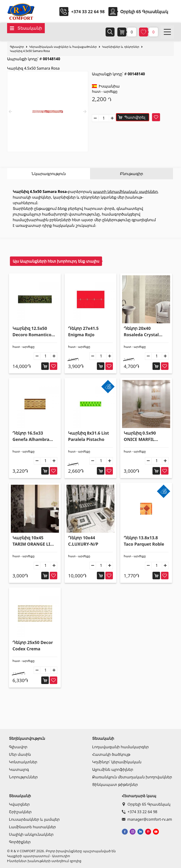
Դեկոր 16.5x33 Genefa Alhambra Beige (31, 436)
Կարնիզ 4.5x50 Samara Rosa (30, 51)
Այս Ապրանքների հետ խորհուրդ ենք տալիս (56, 261)
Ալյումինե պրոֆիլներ (113, 769)
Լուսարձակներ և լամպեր (34, 819)
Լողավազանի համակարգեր (120, 747)
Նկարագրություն (49, 174)
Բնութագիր (132, 174)
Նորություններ (23, 777)
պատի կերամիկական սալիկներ (125, 192)
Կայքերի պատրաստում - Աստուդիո (39, 856)
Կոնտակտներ (23, 762)
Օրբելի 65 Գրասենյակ (146, 804)
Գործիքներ (20, 842)
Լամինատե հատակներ (32, 827)
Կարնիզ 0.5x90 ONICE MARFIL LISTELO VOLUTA (141, 436)
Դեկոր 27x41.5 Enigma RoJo (83, 331)
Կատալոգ (19, 769)
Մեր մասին (20, 754)
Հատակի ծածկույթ (111, 754)
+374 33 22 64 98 (88, 12)
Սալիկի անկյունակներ (31, 834)
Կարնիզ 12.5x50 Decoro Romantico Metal (32, 332)
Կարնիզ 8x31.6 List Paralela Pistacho (88, 436)
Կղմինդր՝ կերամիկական (117, 762)
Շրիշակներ (20, 812)
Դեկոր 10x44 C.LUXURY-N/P (83, 541)
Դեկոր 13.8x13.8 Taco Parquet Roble (144, 541)
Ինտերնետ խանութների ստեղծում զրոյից (44, 861)
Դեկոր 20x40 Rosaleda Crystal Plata (141, 332)
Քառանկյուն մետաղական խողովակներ (132, 777)
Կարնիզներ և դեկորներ (121, 47)
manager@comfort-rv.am (147, 819)
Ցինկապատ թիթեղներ (115, 784)
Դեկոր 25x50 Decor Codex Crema (33, 646)
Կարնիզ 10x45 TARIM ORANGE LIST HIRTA (34, 541)
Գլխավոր (17, 47)
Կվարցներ (19, 804)
